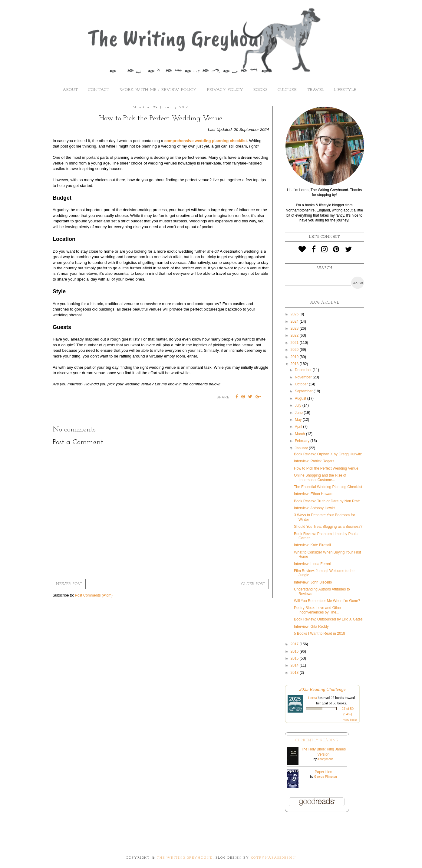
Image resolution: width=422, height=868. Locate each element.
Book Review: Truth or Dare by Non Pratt (327, 501)
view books (350, 720)
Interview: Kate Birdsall (312, 545)
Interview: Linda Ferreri (313, 564)
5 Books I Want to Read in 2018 (320, 634)
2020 (295, 350)
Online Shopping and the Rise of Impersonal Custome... (320, 477)
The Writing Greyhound (185, 858)
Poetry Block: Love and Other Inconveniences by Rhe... (318, 610)
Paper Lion (323, 772)
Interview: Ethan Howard (314, 494)
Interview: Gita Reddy (311, 627)
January (302, 448)
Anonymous (325, 759)
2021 (295, 343)
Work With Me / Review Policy (158, 90)
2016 (295, 651)
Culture (287, 90)
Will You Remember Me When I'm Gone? (327, 601)
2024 (295, 321)
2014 (295, 665)
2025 (295, 314)
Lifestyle (345, 90)
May (299, 420)
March (300, 434)
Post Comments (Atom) (94, 595)
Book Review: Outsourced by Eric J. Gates (328, 619)
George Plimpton (326, 777)
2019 (295, 357)
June (299, 413)
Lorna (313, 698)
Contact (99, 90)
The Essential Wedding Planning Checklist (328, 487)
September (304, 391)
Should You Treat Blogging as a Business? (328, 527)
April (299, 427)
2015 (295, 658)
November (304, 377)
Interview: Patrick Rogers (314, 461)
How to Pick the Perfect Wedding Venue (326, 468)
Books (260, 90)
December (304, 370)
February (303, 441)
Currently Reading (317, 740)
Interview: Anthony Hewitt (314, 508)
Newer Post (69, 584)
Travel (316, 90)
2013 (295, 673)
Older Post (253, 584)
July (299, 405)
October (302, 384)
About (70, 90)
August (301, 398)
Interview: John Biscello (313, 582)
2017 (295, 644)
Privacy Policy (225, 90)
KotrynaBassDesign (273, 858)
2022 (295, 335)
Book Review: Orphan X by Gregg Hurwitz (328, 454)
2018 (295, 364)
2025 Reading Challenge (322, 689)
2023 (295, 328)
